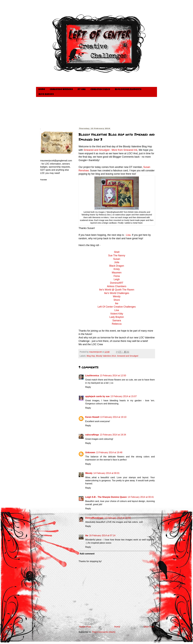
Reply (88, 387)
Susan (117, 259)
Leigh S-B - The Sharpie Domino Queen (106, 497)
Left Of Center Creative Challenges (117, 307)
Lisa (128, 235)
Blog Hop (91, 356)
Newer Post (85, 627)
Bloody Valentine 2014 (106, 356)
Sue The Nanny (117, 255)
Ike (117, 303)
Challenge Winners (61, 90)
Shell (117, 252)
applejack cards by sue (97, 396)
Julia (117, 262)
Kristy (117, 269)
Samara (117, 320)
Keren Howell (92, 417)
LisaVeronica (92, 376)
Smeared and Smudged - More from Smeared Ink (110, 150)
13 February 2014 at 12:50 (113, 376)
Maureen (117, 273)
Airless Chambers (117, 286)
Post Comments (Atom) (104, 632)
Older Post (149, 627)
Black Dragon (117, 266)
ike (87, 535)
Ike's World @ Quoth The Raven (117, 290)
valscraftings (92, 435)
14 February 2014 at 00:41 (141, 497)
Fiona (117, 276)
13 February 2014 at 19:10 (113, 417)
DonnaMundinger (94, 518)
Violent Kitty (117, 314)
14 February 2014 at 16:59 (118, 518)
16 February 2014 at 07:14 (102, 535)
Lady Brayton (117, 317)
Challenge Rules (100, 90)
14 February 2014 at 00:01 (106, 473)
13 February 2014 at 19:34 (113, 435)
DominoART (117, 283)
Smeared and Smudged (128, 356)
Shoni (117, 300)
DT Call (82, 90)
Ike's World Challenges (117, 293)
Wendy (117, 296)
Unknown (90, 452)
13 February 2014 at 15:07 (124, 396)
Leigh (117, 279)
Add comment (87, 554)
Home (42, 90)
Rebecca (117, 324)
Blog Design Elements (128, 90)
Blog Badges (46, 94)
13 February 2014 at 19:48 (109, 452)
